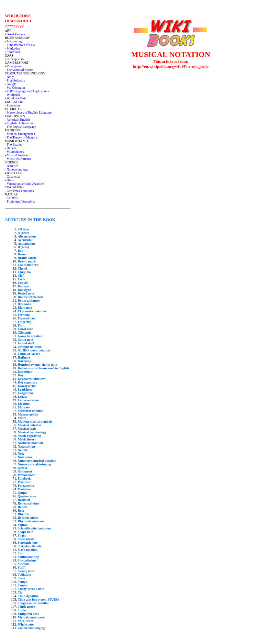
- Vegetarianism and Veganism (25, 184)
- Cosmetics (13, 177)
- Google (11, 84)
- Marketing (13, 48)
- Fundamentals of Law (20, 45)
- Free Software (15, 80)
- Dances (11, 148)
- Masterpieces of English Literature (28, 112)
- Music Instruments (18, 159)
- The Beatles (13, 144)
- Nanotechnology (17, 169)
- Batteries (11, 166)
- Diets (9, 180)
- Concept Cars (15, 59)
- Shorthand (12, 52)
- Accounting (13, 41)
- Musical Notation (17, 155)
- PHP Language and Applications (27, 91)
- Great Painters (15, 34)
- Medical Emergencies (20, 134)
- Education (12, 105)
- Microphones (14, 152)
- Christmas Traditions (19, 191)
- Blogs (10, 77)
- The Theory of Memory (21, 137)
